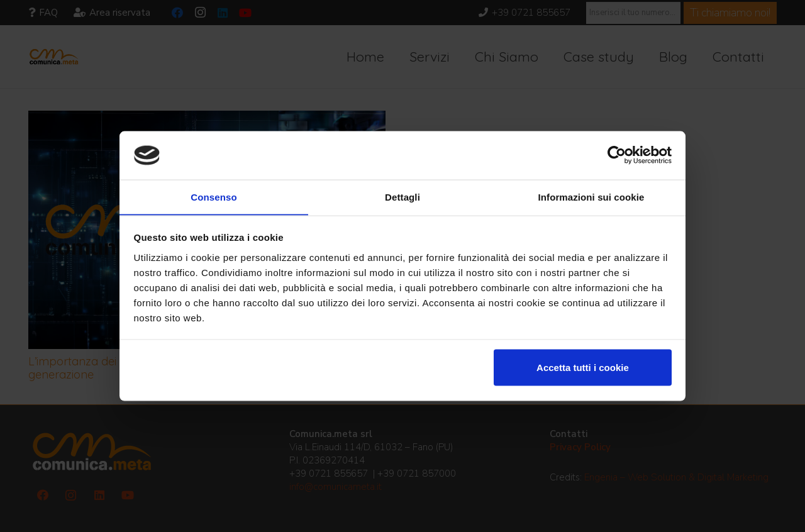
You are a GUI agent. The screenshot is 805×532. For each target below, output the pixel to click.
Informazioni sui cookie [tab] (591, 197)
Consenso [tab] (214, 197)
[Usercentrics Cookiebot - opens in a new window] (617, 155)
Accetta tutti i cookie (583, 368)
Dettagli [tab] (402, 197)
